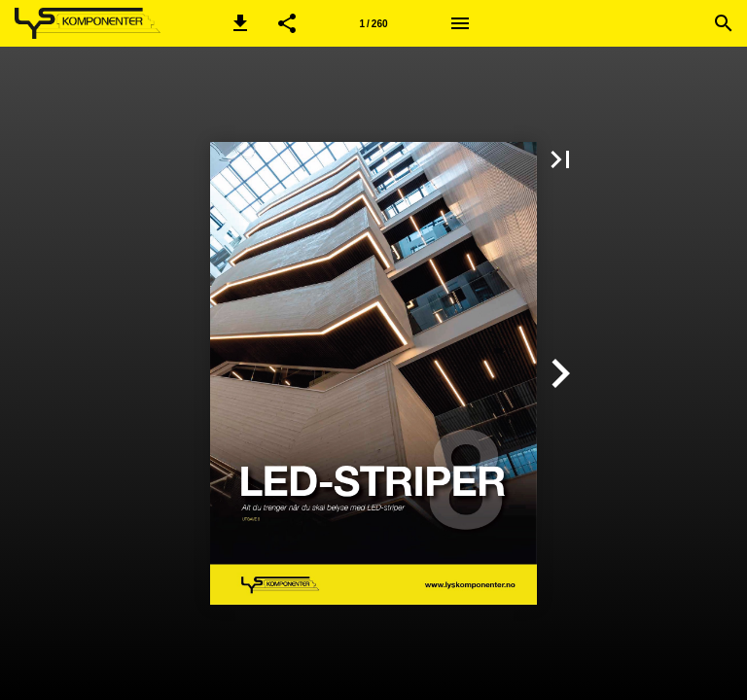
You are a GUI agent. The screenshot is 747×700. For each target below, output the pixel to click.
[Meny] (460, 23)
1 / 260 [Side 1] (373, 24)
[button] (240, 23)
